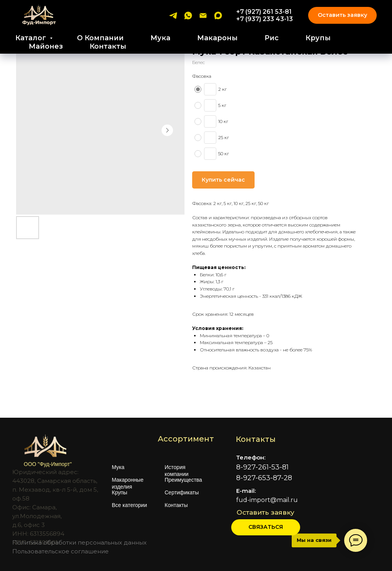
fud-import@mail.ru (267, 500)
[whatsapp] (188, 16)
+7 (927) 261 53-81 (264, 12)
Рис (272, 38)
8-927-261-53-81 (262, 467)
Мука (160, 38)
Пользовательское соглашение (60, 551)
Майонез (46, 46)
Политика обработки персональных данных (79, 542)
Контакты (108, 46)
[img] (289, 553)
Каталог (32, 38)
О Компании (100, 38)
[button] (266, 527)
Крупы (318, 38)
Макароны (217, 38)
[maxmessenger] (218, 16)
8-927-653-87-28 (264, 478)
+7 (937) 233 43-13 (265, 19)
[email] (203, 16)
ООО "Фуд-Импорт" (48, 464)
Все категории (129, 505)
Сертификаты (182, 492)
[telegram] (173, 16)
